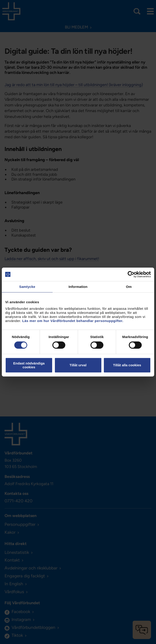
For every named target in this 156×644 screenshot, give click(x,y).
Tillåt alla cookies (127, 365)
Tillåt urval (78, 365)
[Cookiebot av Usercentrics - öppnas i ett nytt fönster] (131, 274)
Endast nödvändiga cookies (29, 365)
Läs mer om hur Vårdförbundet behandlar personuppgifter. (73, 321)
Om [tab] (129, 287)
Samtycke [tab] (27, 287)
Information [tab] (78, 287)
